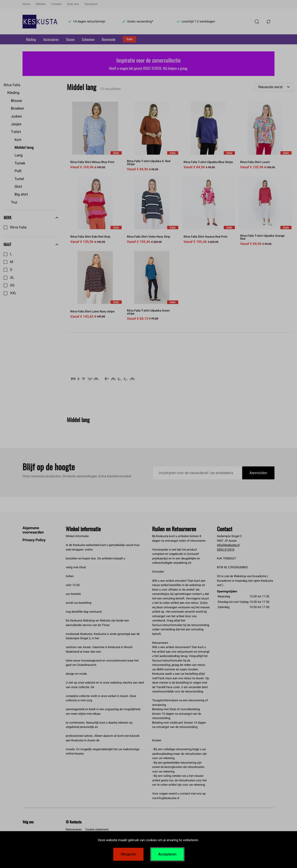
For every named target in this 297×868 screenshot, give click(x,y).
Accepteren (167, 854)
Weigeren (128, 854)
